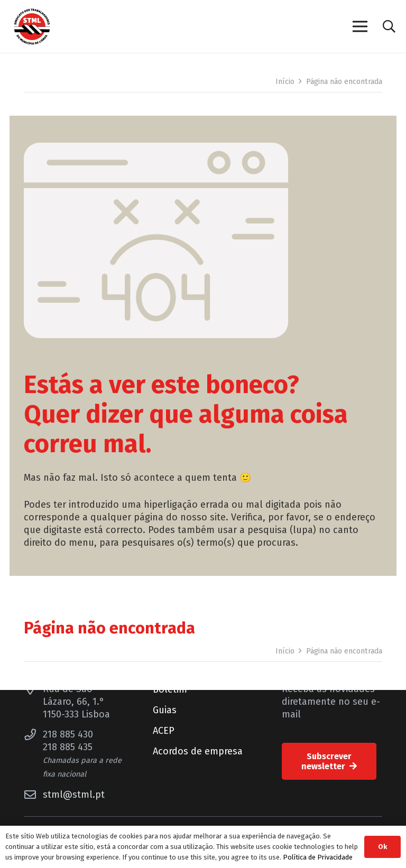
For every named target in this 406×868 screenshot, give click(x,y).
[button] (389, 26)
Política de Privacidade (318, 857)
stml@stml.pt (74, 795)
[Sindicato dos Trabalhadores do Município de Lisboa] (32, 27)
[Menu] (360, 26)
